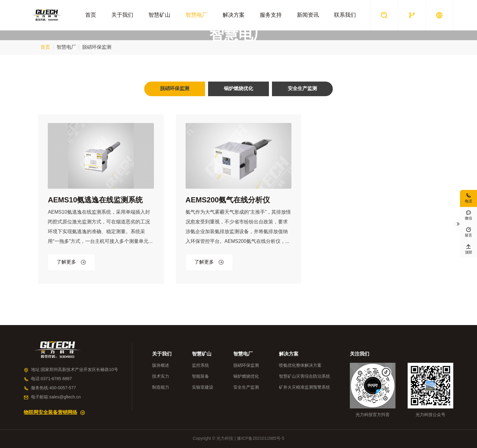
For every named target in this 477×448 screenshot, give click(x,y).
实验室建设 (203, 388)
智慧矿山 (159, 15)
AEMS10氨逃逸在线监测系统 (95, 200)
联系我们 (345, 15)
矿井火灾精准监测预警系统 (305, 388)
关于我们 (122, 15)
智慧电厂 (197, 15)
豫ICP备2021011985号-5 (261, 439)
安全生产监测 (246, 388)
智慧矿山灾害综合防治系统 (305, 377)
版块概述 (161, 366)
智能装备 (200, 377)
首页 (91, 15)
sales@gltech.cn (65, 397)
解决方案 (234, 15)
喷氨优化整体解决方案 (300, 366)
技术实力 (161, 377)
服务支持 (271, 15)
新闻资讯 (308, 15)
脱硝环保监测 (246, 366)
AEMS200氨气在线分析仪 (228, 200)
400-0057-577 (63, 388)
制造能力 (161, 388)
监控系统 (200, 366)
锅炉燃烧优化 (246, 377)
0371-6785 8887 (56, 379)
